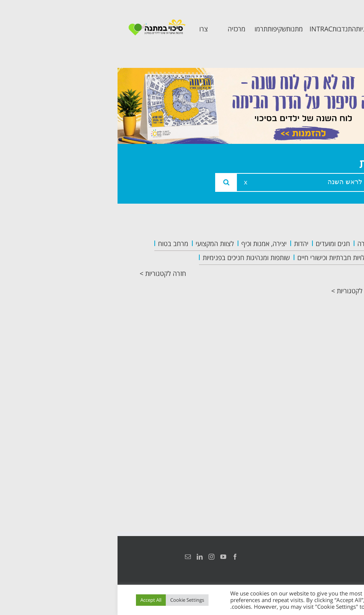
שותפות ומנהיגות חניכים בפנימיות (129, 258)
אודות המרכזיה (314, 261)
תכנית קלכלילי (314, 323)
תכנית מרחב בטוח (317, 301)
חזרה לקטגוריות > (45, 273)
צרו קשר (323, 381)
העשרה (250, 243)
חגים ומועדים (215, 243)
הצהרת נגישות (334, 557)
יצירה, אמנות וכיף (146, 243)
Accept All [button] (33, 600)
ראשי (329, 245)
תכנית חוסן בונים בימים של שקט (312, 352)
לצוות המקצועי (97, 243)
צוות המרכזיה (316, 278)
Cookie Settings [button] (70, 600)
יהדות (184, 243)
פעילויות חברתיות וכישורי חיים (218, 258)
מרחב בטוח (56, 243)
